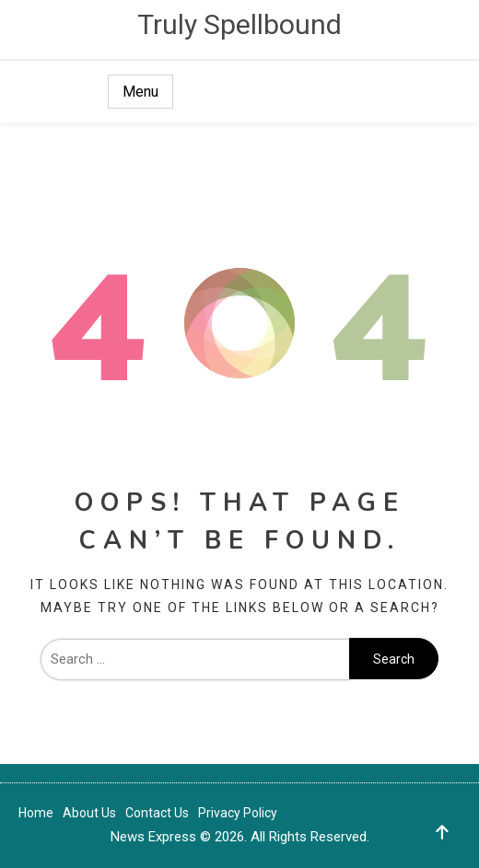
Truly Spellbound (239, 24)
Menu (140, 92)
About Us (89, 813)
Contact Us (157, 813)
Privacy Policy (238, 813)
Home (36, 813)
